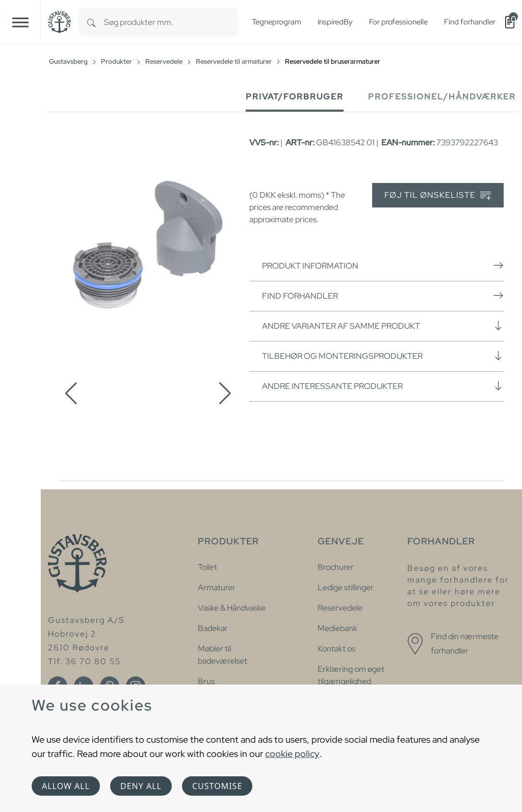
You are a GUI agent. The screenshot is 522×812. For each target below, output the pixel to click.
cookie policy (292, 754)
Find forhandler (383, 296)
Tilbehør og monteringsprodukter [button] (383, 356)
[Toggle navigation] (20, 22)
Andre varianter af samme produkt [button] (383, 326)
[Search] (91, 22)
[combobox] (171, 22)
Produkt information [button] (383, 266)
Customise (217, 786)
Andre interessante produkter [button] (383, 386)
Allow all (66, 786)
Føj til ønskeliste (438, 195)
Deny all (141, 786)
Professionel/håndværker (442, 97)
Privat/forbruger (295, 97)
